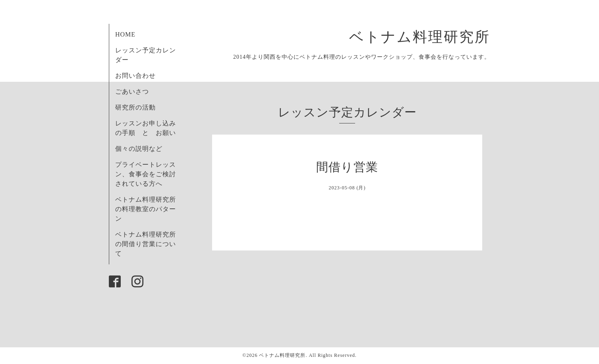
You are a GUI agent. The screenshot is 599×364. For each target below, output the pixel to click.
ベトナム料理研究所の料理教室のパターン (146, 209)
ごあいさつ (132, 91)
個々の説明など (139, 149)
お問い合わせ (135, 76)
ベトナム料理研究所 (427, 37)
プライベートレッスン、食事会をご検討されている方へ (146, 174)
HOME (125, 34)
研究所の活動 (135, 107)
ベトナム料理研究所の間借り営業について (146, 244)
